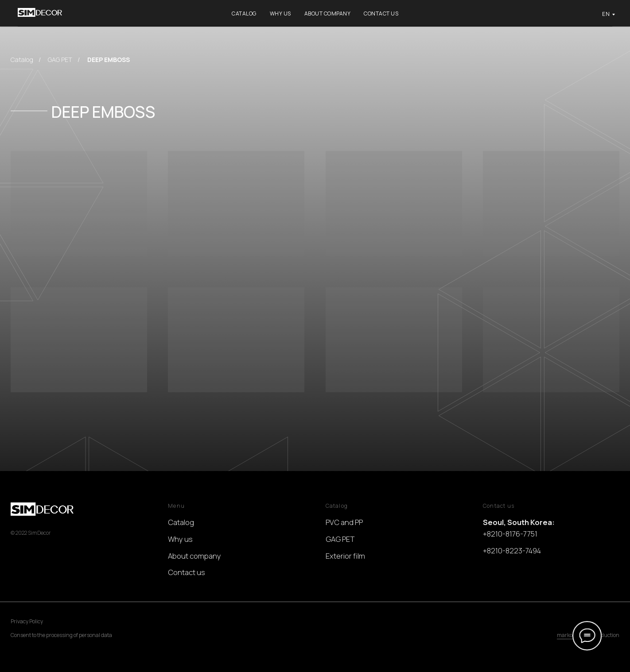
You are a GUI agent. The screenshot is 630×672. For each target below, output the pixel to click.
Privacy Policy (27, 621)
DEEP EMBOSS (109, 60)
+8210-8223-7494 (512, 550)
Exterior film (345, 556)
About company (328, 14)
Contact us (381, 14)
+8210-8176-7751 (510, 534)
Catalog (244, 14)
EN (606, 14)
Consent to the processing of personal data (61, 635)
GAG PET (60, 60)
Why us (280, 14)
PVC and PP (344, 522)
